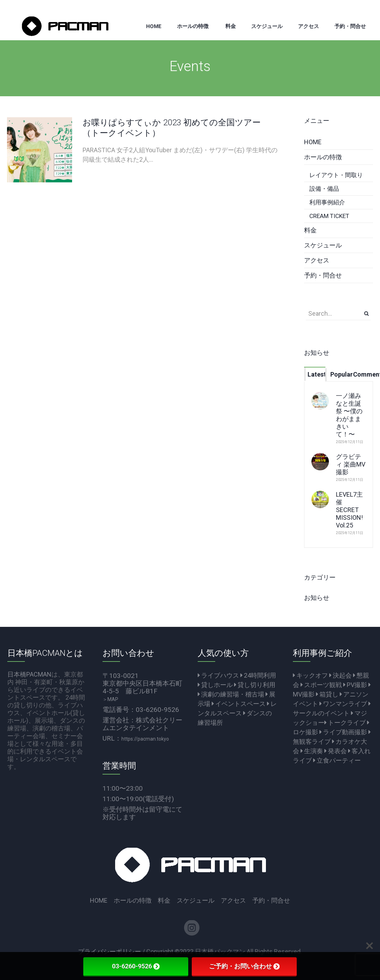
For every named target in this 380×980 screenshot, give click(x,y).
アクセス (317, 260)
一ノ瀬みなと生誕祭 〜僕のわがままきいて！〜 (349, 415)
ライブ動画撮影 (343, 732)
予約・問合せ (323, 275)
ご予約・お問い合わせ (244, 966)
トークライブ (345, 723)
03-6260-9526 (136, 966)
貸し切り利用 (255, 685)
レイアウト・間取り (336, 175)
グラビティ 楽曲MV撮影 (351, 464)
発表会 (336, 751)
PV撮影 (355, 685)
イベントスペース (239, 704)
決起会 (340, 675)
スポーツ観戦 (321, 685)
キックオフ (310, 675)
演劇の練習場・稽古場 (231, 694)
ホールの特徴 (323, 157)
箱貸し (327, 694)
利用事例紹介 (327, 202)
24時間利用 (258, 675)
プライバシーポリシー (110, 951)
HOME (313, 142)
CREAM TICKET (329, 216)
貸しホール (215, 685)
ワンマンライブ (343, 704)
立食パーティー (337, 760)
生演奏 (312, 751)
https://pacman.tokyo (145, 739)
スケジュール (323, 245)
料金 (310, 230)
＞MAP (110, 699)
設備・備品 (324, 189)
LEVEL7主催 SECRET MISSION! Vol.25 (349, 510)
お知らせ (317, 598)
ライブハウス (218, 675)
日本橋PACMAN (29, 674)
